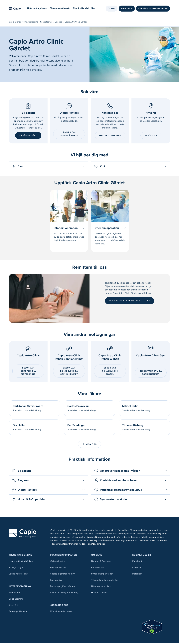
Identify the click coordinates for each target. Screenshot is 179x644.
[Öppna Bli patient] (48, 471)
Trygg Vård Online (20, 556)
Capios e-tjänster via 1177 (63, 575)
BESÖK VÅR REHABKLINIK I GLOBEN (110, 372)
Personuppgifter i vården (62, 587)
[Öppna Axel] (48, 167)
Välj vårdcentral (58, 562)
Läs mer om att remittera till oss (130, 301)
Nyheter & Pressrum (101, 562)
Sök (112, 9)
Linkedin (137, 568)
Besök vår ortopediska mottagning (28, 372)
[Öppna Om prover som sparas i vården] (131, 471)
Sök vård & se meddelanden (153, 9)
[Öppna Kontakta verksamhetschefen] (131, 481)
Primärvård (14, 594)
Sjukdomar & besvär (60, 9)
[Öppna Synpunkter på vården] (131, 500)
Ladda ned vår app (18, 575)
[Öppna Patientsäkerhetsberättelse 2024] (131, 491)
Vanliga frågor (16, 568)
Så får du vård (28, 136)
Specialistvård (46, 23)
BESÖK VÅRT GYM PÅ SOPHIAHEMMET (151, 373)
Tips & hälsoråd (81, 9)
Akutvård (13, 606)
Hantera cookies (99, 594)
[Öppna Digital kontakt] (48, 491)
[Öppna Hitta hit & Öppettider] (48, 500)
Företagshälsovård (18, 612)
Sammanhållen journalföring (64, 594)
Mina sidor (127, 9)
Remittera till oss (58, 568)
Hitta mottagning (31, 23)
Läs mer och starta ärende (69, 135)
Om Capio (97, 556)
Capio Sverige (15, 23)
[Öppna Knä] (131, 167)
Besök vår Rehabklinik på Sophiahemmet (69, 372)
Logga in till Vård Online (21, 562)
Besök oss (151, 136)
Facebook (137, 562)
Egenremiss (56, 581)
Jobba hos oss (59, 606)
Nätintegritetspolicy (101, 587)
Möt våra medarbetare (61, 612)
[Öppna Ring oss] (48, 481)
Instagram (137, 575)
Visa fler (89, 445)
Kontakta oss (98, 568)
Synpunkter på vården (102, 575)
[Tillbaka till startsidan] (16, 9)
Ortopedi (59, 23)
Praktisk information (64, 556)
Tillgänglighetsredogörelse (105, 581)
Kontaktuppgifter (110, 136)
